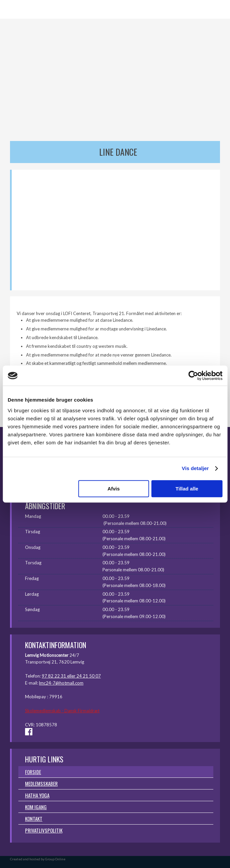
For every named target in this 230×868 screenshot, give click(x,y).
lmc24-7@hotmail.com (61, 683)
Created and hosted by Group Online (38, 859)
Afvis (114, 489)
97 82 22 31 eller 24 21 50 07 (71, 676)
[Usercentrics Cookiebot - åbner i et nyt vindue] (193, 376)
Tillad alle (187, 489)
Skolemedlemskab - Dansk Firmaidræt (62, 711)
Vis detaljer (195, 468)
